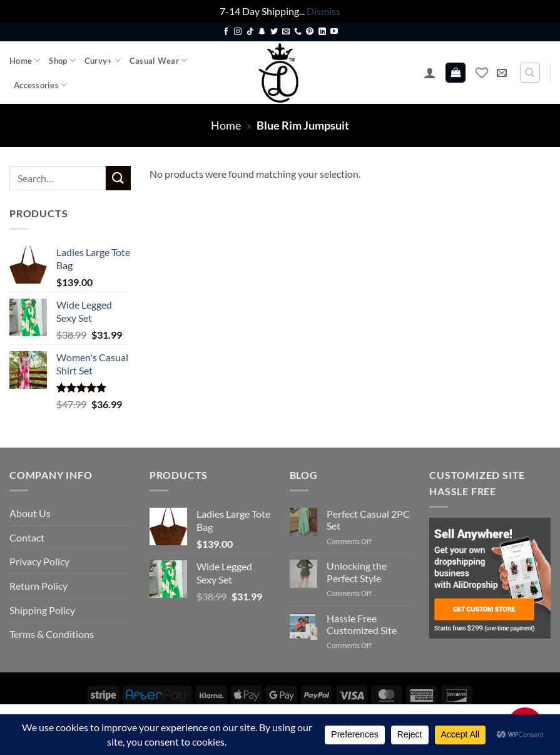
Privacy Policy (39, 561)
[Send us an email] (286, 32)
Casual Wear (158, 60)
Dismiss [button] (323, 11)
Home (25, 60)
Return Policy (38, 586)
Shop (62, 60)
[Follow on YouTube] (334, 32)
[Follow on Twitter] (274, 32)
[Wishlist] (482, 73)
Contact (27, 537)
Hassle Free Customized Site (362, 624)
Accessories (40, 85)
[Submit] (118, 178)
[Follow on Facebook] (226, 32)
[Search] (530, 73)
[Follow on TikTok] (250, 32)
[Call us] (298, 32)
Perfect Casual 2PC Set (368, 520)
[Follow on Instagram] (238, 32)
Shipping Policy (42, 610)
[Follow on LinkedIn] (322, 32)
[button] (430, 73)
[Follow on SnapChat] (262, 32)
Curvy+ (103, 60)
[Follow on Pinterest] (310, 32)
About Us (30, 513)
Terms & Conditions (52, 634)
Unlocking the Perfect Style (357, 572)
